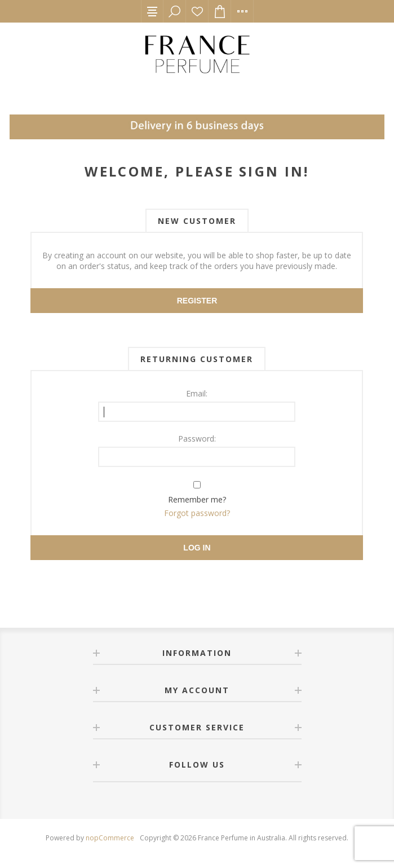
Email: (197, 393)
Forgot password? (197, 513)
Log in (197, 548)
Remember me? (197, 499)
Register (197, 301)
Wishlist (197, 11)
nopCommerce (110, 838)
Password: (197, 439)
